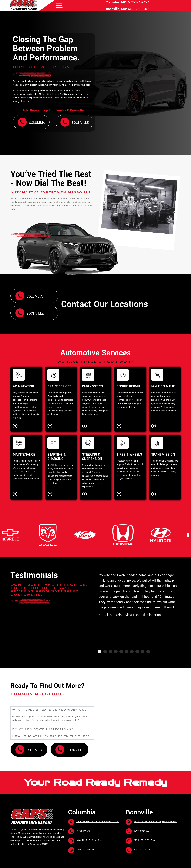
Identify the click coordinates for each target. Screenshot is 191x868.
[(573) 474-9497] (71, 831)
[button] (59, 6)
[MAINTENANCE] (19, 443)
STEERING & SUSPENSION (92, 457)
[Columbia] (22, 122)
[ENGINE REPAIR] (123, 375)
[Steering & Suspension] (84, 494)
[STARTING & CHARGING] (53, 443)
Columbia (37, 123)
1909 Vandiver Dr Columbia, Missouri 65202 (98, 822)
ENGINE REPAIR (128, 386)
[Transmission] (154, 494)
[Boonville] (65, 122)
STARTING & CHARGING (56, 457)
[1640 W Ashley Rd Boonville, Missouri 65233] (129, 822)
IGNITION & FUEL (164, 386)
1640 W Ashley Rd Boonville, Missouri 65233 (156, 822)
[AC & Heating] (15, 426)
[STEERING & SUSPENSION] (88, 443)
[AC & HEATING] (19, 375)
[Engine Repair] (119, 426)
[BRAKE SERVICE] (53, 375)
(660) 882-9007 (142, 831)
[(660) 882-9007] (129, 831)
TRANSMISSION (163, 455)
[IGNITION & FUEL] (157, 375)
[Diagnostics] (84, 426)
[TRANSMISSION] (157, 443)
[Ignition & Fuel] (154, 426)
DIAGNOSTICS (92, 386)
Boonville (80, 123)
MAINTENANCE (24, 455)
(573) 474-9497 (84, 831)
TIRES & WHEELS (129, 455)
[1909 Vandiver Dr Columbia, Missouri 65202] (71, 822)
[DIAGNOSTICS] (88, 375)
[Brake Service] (50, 426)
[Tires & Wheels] (119, 494)
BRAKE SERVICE (59, 386)
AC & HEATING (24, 386)
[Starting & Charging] (50, 494)
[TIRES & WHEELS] (123, 443)
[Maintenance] (15, 494)
